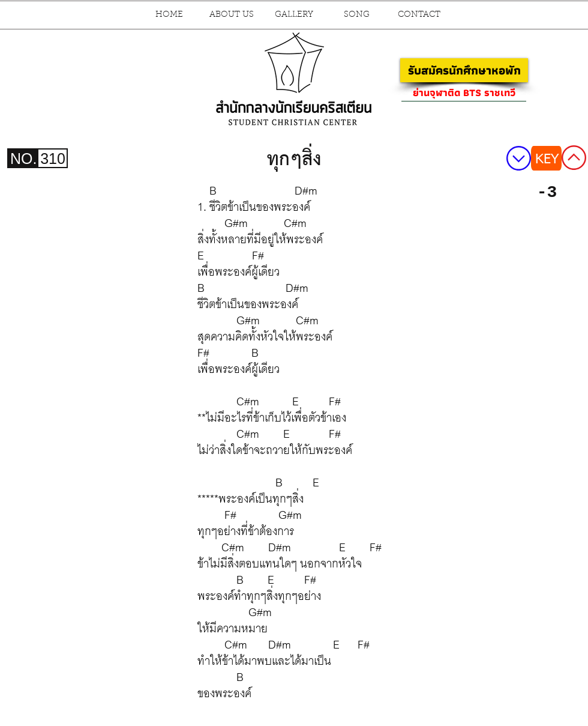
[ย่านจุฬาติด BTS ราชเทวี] (464, 92)
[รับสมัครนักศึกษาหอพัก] (464, 70)
